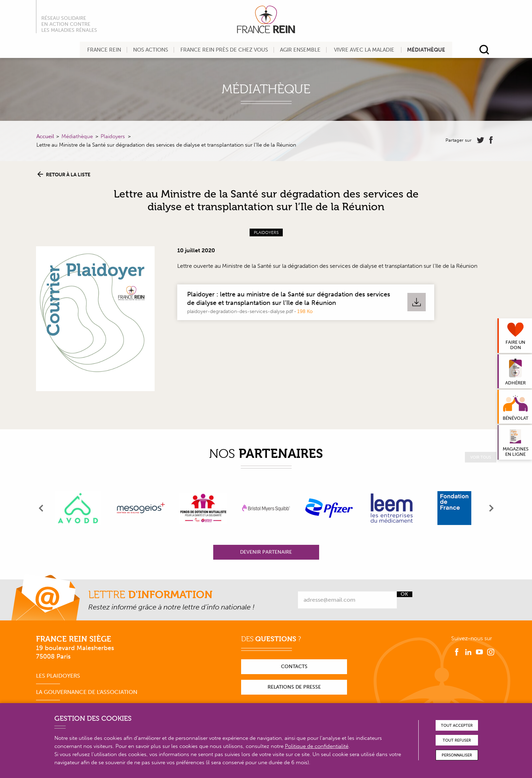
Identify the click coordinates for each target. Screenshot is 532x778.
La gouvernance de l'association (87, 692)
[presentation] (41, 508)
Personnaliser (457, 755)
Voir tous (481, 457)
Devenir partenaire (266, 552)
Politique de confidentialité (317, 746)
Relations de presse (294, 687)
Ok (404, 594)
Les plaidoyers (58, 676)
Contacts (294, 667)
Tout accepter (457, 726)
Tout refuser (457, 740)
